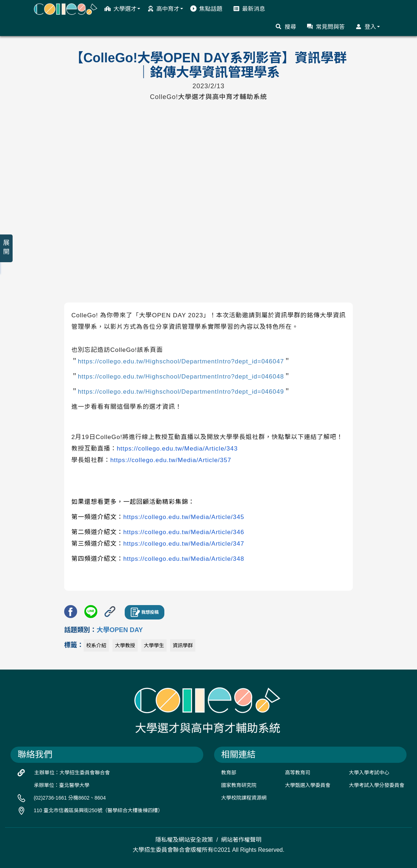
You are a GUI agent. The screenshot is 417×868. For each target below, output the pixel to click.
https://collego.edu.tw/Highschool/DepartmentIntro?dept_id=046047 (181, 361)
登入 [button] (367, 27)
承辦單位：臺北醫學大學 (62, 785)
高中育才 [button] (165, 9)
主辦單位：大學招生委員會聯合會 (72, 773)
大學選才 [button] (122, 9)
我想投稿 (145, 612)
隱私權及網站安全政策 (184, 840)
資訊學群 (183, 645)
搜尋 (286, 27)
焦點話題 (206, 9)
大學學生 (154, 645)
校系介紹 (96, 645)
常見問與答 (326, 27)
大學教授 (125, 645)
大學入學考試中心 (369, 773)
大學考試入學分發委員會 (377, 785)
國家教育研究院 (239, 785)
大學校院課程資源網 (244, 798)
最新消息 (249, 9)
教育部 (229, 773)
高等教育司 (298, 773)
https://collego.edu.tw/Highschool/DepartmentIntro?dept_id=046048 (181, 377)
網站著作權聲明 (241, 840)
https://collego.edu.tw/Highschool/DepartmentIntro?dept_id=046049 (181, 392)
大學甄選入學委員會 (308, 785)
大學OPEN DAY (120, 630)
